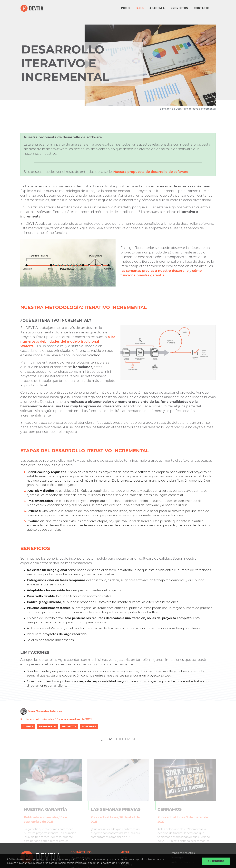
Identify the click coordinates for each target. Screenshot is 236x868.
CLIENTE (28, 726)
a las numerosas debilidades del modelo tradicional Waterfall (68, 341)
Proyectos (179, 8)
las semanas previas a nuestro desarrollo (155, 271)
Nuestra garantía (46, 815)
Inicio (125, 8)
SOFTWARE (89, 726)
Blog (140, 8)
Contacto (202, 8)
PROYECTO (69, 726)
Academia (157, 8)
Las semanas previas (116, 815)
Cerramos (170, 815)
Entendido (216, 861)
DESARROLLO (48, 726)
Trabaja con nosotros (183, 853)
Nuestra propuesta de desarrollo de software (151, 172)
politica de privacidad (116, 863)
